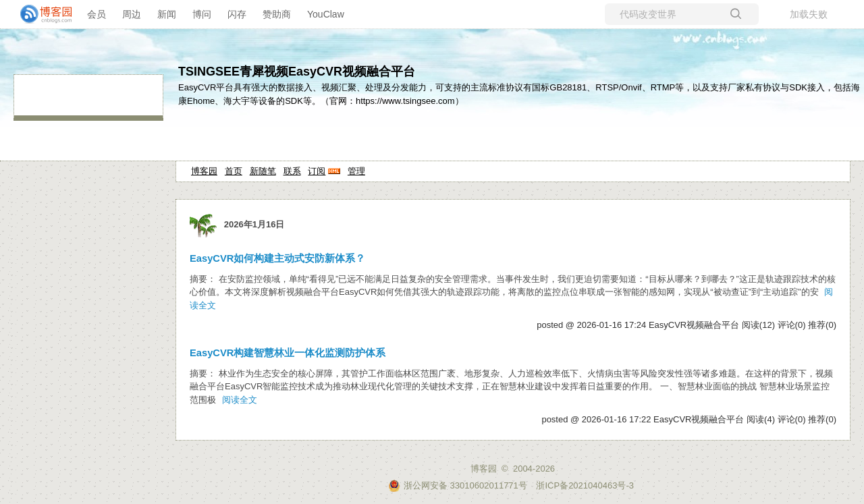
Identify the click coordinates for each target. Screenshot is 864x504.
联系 (292, 171)
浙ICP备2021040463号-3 (585, 485)
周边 (132, 14)
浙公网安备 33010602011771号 (458, 485)
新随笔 (263, 171)
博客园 (204, 171)
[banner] (40, 14)
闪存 (237, 14)
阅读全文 (240, 400)
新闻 (167, 14)
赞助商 (277, 14)
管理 (356, 171)
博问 (202, 14)
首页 (234, 171)
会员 (97, 14)
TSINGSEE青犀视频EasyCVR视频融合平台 (297, 72)
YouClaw (326, 14)
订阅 (317, 171)
